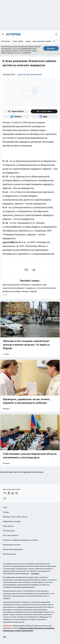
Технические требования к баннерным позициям (21, 540)
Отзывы (6, 512)
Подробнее (35, 573)
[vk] (27, 270)
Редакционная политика (12, 545)
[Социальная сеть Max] (44, 117)
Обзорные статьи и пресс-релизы (15, 517)
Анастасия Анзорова (30, 74)
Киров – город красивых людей (38, 41)
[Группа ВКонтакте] (5, 493)
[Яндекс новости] (16, 111)
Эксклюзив (6, 41)
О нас (5, 507)
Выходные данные (10, 554)
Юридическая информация (13, 549)
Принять (51, 48)
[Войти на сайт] (56, 34)
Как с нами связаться (11, 535)
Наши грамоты (8, 526)
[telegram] (35, 270)
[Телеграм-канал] (16, 117)
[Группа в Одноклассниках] (9, 493)
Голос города (18, 41)
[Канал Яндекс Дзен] (44, 111)
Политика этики (9, 531)
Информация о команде (12, 521)
